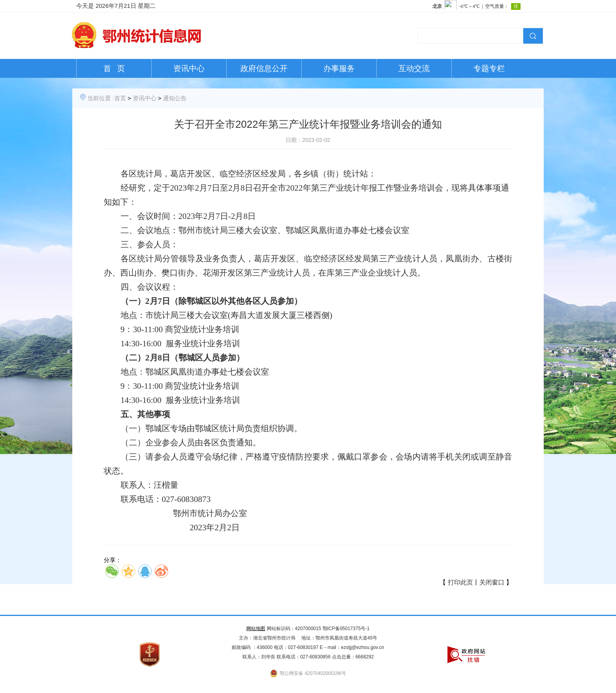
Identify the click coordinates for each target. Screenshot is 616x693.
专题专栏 (489, 68)
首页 (120, 98)
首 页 (114, 68)
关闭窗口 (492, 582)
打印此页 (460, 582)
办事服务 (339, 68)
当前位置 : (101, 98)
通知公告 (175, 98)
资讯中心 (189, 68)
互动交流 (414, 68)
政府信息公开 (264, 68)
